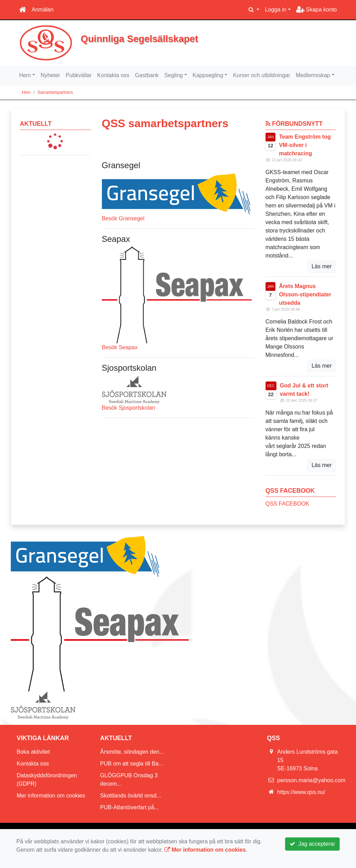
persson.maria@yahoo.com (311, 780)
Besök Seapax (120, 347)
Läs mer (322, 266)
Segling (174, 75)
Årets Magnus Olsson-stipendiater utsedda (305, 294)
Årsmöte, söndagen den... (132, 752)
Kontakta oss (114, 75)
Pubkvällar (79, 75)
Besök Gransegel (123, 218)
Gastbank (147, 75)
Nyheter (50, 75)
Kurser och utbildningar (262, 75)
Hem (25, 75)
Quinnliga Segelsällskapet (147, 38)
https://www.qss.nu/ (301, 792)
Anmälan (43, 10)
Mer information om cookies (51, 796)
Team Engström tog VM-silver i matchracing (305, 145)
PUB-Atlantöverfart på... (130, 807)
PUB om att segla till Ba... (132, 764)
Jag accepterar (312, 844)
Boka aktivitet (33, 752)
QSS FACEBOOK (288, 504)
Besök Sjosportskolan (129, 408)
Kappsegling (208, 75)
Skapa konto (317, 10)
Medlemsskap (313, 75)
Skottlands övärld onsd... (131, 796)
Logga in (276, 10)
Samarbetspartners (55, 92)
